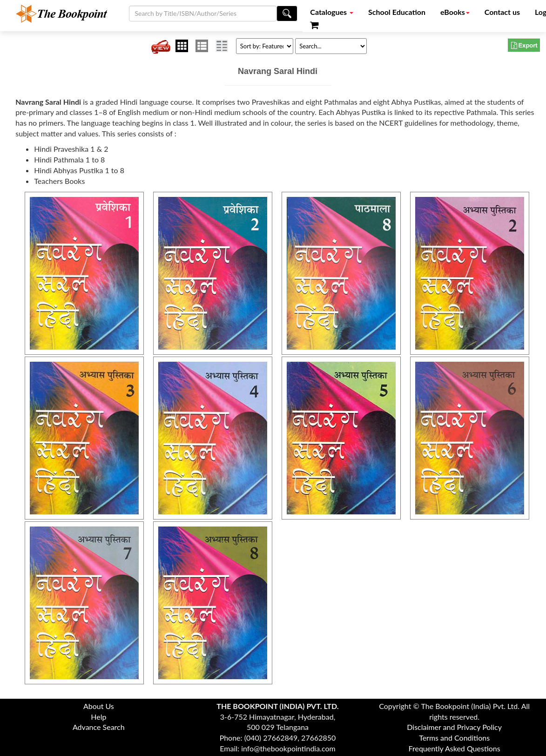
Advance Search (99, 727)
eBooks (455, 12)
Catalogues (332, 12)
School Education (397, 12)
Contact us (502, 12)
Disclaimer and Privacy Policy (454, 727)
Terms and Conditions (454, 738)
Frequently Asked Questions (455, 748)
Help (98, 717)
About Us (99, 706)
